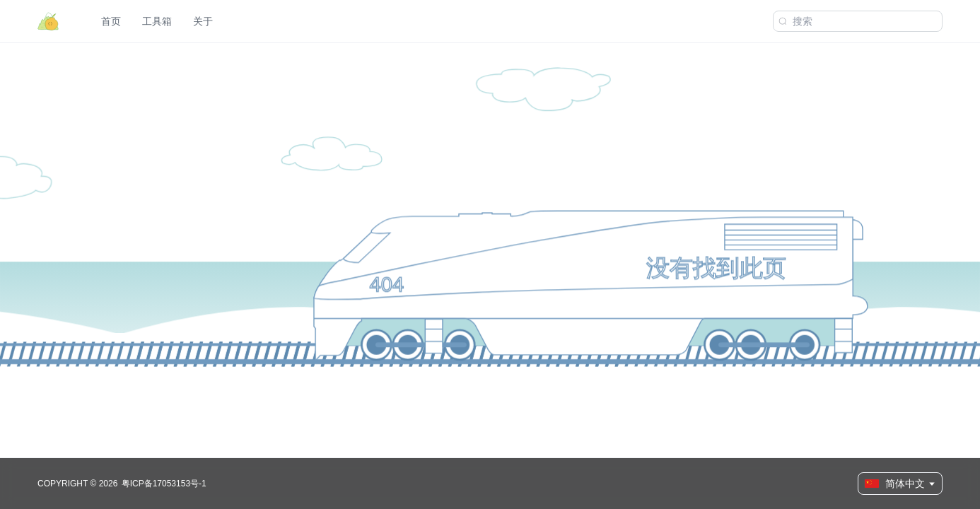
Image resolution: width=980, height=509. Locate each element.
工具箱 (157, 21)
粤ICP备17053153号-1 (164, 484)
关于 (203, 21)
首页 (111, 21)
